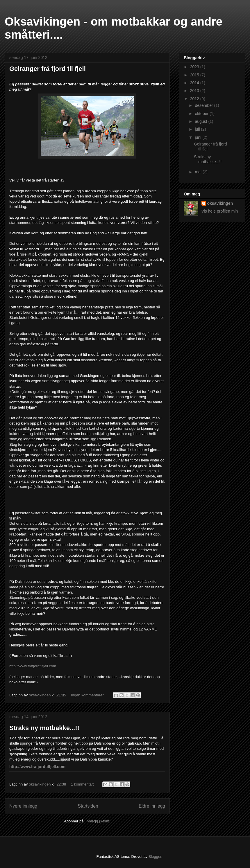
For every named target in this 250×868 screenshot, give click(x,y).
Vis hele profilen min (220, 211)
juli (198, 129)
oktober (202, 114)
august (201, 121)
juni (199, 137)
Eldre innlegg (152, 806)
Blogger (155, 857)
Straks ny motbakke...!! (44, 728)
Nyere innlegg (23, 806)
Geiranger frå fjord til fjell (48, 69)
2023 (195, 67)
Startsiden (88, 806)
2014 (195, 83)
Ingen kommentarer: (88, 695)
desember (204, 105)
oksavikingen (220, 203)
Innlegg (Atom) (98, 821)
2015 (195, 75)
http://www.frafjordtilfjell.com (33, 666)
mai (199, 172)
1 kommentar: (83, 784)
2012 (195, 99)
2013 (195, 91)
